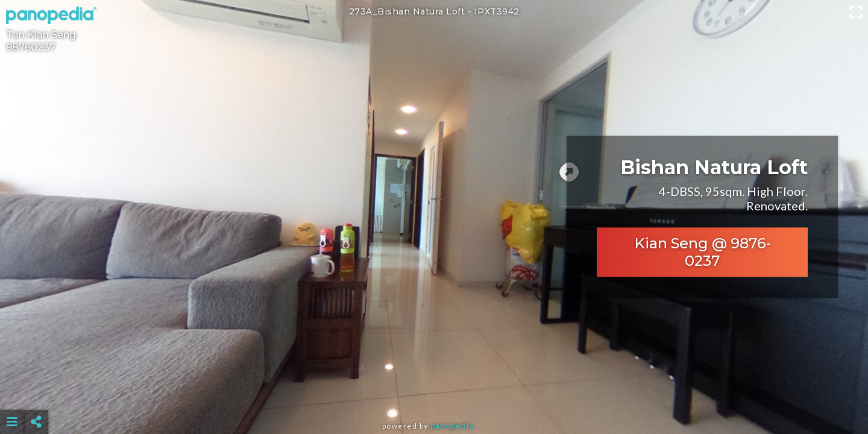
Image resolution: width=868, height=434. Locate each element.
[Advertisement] (434, 392)
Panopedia (452, 426)
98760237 (31, 47)
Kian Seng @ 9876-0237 (703, 253)
